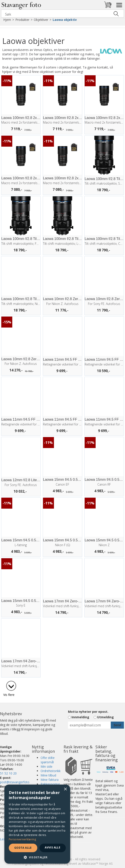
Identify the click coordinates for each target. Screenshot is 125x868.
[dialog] (37, 824)
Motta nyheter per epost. (88, 712)
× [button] (65, 789)
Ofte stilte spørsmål (48, 760)
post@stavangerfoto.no (17, 782)
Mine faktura (50, 780)
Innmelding (80, 717)
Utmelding (105, 717)
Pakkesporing (50, 784)
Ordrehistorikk (51, 771)
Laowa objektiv (65, 20)
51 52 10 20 (8, 773)
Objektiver (41, 20)
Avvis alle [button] (53, 847)
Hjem (7, 20)
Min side (46, 766)
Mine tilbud (48, 775)
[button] (37, 857)
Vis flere (9, 695)
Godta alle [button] (23, 848)
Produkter (22, 20)
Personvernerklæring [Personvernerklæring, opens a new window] (22, 839)
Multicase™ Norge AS (97, 863)
